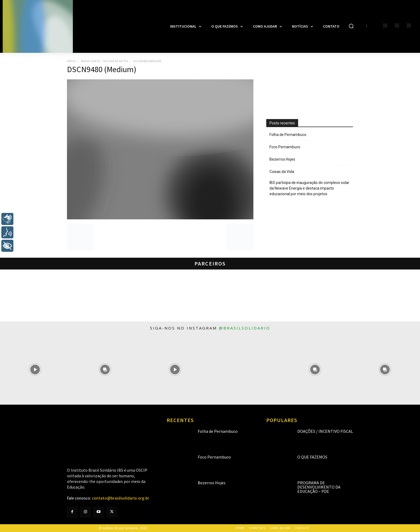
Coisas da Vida (282, 172)
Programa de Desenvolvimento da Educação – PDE (319, 487)
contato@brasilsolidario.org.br (121, 498)
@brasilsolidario (245, 328)
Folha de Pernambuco (288, 135)
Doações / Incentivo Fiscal (325, 431)
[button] (351, 26)
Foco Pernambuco (285, 147)
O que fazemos (312, 457)
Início (71, 61)
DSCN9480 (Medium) (102, 69)
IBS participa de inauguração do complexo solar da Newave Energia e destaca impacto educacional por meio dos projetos (309, 188)
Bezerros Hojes (282, 159)
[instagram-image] (35, 370)
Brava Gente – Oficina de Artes (105, 61)
